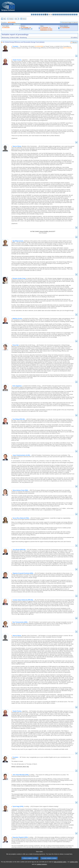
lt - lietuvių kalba (57, 14)
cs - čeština (36, 14)
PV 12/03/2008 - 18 (26, 28)
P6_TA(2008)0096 (65, 28)
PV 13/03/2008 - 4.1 (46, 28)
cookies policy (74, 864)
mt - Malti (61, 14)
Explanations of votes (46, 29)
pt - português (67, 14)
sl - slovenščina (73, 14)
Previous (11, 19)
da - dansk (38, 14)
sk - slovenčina (71, 14)
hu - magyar (59, 14)
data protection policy (60, 864)
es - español (34, 14)
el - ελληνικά (43, 14)
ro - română (69, 14)
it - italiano (53, 14)
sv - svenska (77, 14)
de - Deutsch (40, 14)
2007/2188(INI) (12, 22)
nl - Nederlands (63, 14)
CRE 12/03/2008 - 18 (26, 29)
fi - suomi (75, 14)
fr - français (47, 14)
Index (4, 19)
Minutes (75, 42)
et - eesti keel (42, 14)
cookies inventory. (42, 867)
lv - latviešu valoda (55, 14)
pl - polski (65, 14)
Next (16, 19)
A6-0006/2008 (6, 28)
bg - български (32, 14)
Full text (24, 19)
